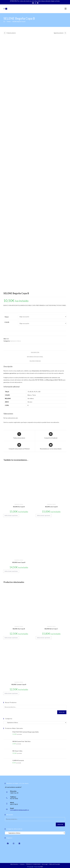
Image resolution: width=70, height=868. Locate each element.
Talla (6, 317)
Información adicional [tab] (35, 357)
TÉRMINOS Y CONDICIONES (33, 864)
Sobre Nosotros (14, 864)
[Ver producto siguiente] (65, 33)
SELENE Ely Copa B (19, 507)
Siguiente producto (59, 33)
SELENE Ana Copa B (19, 629)
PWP (42, 867)
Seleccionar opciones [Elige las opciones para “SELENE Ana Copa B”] (11, 638)
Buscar (62, 712)
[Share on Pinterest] (19, 446)
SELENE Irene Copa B (19, 562)
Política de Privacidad (54, 864)
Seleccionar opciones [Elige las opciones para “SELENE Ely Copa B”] (11, 515)
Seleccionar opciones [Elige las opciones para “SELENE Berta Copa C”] (44, 638)
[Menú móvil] (66, 9)
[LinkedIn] (37, 3)
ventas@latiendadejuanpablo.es (20, 810)
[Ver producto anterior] (5, 33)
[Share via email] (51, 446)
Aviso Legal (45, 864)
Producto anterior (11, 33)
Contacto (22, 864)
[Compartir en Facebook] (51, 436)
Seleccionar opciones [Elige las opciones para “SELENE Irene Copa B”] (11, 571)
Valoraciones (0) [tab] (35, 361)
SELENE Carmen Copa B (19, 684)
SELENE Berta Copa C (51, 629)
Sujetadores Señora (15, 341)
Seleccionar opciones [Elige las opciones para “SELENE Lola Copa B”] (44, 515)
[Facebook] (33, 3)
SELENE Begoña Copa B (19, 21)
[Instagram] (35, 3)
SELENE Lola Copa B (51, 507)
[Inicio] (4, 21)
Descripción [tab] (35, 353)
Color (7, 322)
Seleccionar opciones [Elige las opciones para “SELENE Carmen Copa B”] (11, 693)
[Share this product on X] (19, 436)
